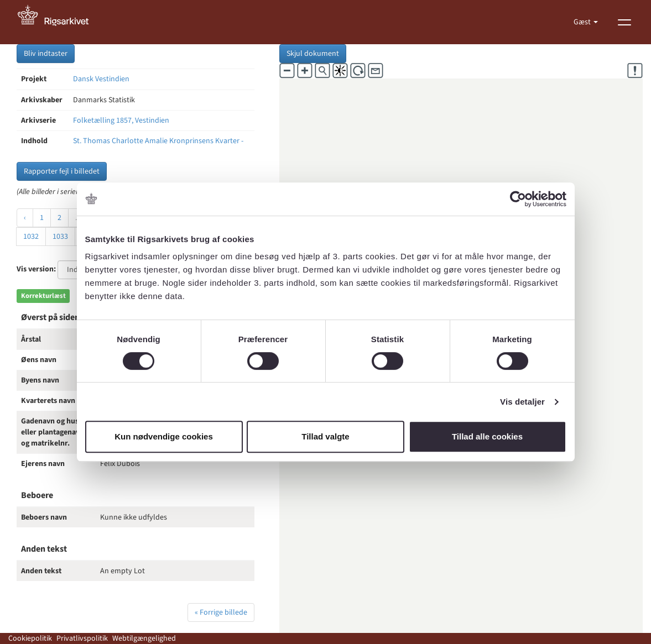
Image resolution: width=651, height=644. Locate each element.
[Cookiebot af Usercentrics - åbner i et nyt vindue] (518, 199)
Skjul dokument (313, 54)
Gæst (583, 22)
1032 (31, 237)
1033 (60, 237)
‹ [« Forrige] (25, 218)
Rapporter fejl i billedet (62, 171)
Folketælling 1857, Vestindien (121, 121)
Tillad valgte (325, 436)
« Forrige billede (221, 612)
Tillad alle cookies (487, 436)
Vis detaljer (522, 402)
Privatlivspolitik (82, 638)
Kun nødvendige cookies (164, 436)
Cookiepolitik (30, 638)
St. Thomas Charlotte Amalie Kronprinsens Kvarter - (158, 141)
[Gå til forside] (59, 22)
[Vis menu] (624, 22)
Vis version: (36, 269)
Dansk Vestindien (101, 79)
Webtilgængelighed (144, 638)
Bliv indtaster (46, 54)
